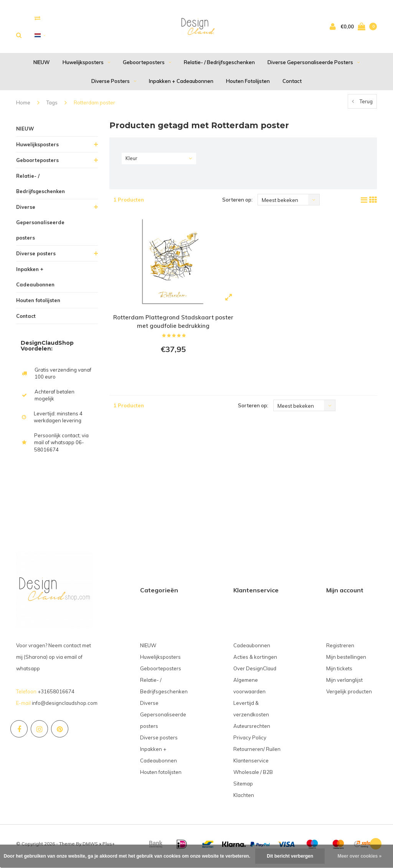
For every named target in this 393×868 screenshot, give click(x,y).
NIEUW (42, 67)
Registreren (340, 650)
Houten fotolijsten (248, 86)
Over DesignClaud (255, 673)
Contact (292, 86)
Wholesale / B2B (253, 777)
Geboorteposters (147, 67)
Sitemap (243, 788)
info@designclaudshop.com (65, 708)
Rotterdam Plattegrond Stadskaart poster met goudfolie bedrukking (173, 327)
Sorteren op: (237, 205)
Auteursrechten (252, 731)
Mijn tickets (339, 673)
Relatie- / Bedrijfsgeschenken (219, 67)
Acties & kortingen (255, 661)
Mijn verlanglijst (344, 684)
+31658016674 (56, 696)
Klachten (244, 800)
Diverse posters (114, 86)
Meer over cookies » (359, 856)
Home (23, 107)
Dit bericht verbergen (290, 856)
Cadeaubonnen (252, 650)
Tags (52, 107)
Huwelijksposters (86, 67)
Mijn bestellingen (346, 661)
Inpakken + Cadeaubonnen (181, 86)
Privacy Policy (250, 742)
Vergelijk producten (349, 696)
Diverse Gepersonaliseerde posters (314, 67)
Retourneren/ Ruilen (257, 754)
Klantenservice (251, 765)
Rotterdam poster (94, 107)
